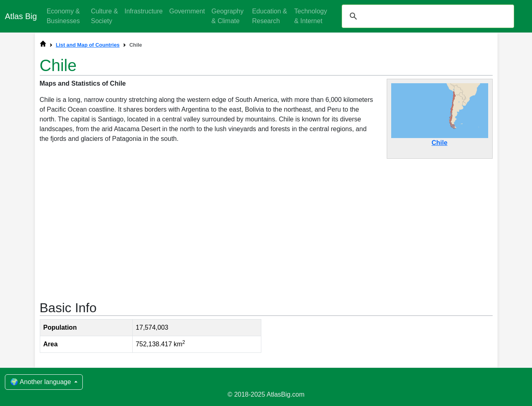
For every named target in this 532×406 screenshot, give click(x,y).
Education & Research (269, 16)
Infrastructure (144, 11)
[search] (427, 16)
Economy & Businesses (63, 16)
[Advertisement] (266, 225)
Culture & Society (104, 16)
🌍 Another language (41, 382)
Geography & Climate (227, 16)
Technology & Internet (311, 16)
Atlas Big (21, 16)
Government (187, 11)
